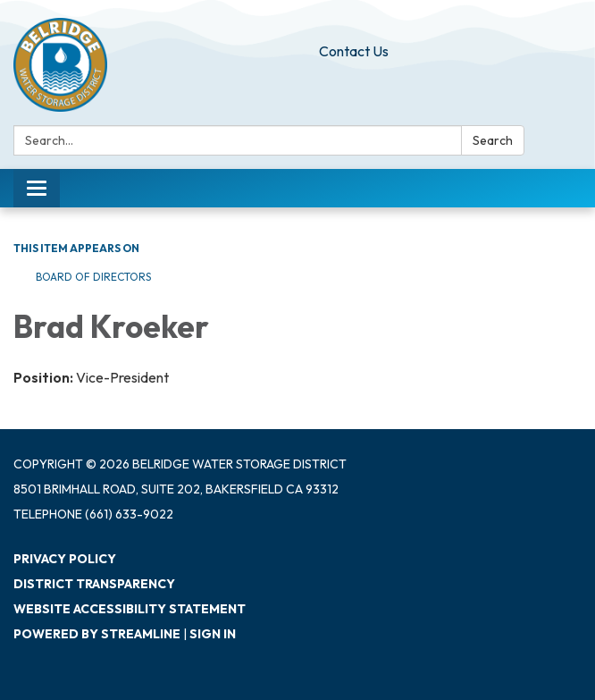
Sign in (213, 634)
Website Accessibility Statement (130, 609)
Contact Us (354, 51)
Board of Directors (93, 277)
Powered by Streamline (97, 634)
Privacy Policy (65, 559)
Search (493, 140)
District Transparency (94, 584)
